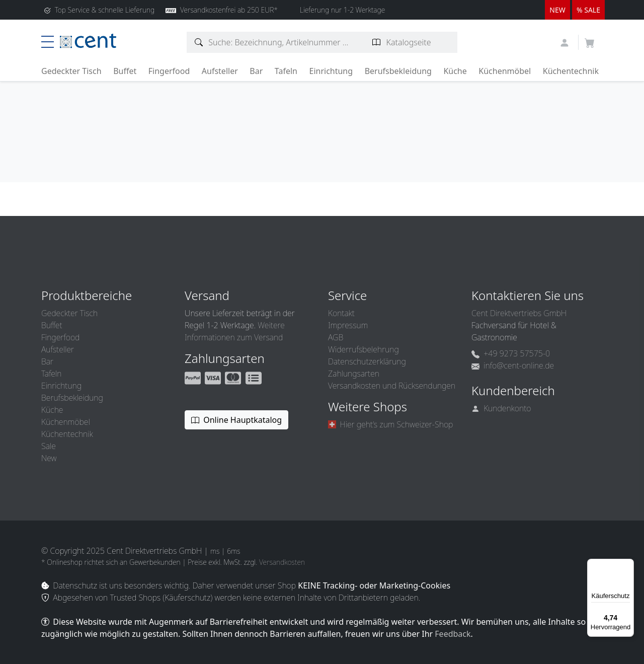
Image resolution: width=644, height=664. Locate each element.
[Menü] (628, 565)
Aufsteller (220, 71)
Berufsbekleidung (398, 71)
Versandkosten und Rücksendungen (392, 386)
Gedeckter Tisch (71, 71)
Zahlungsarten (354, 374)
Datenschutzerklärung (367, 361)
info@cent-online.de (513, 365)
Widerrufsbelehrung (364, 349)
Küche (455, 71)
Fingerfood (169, 71)
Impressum (348, 325)
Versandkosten (282, 562)
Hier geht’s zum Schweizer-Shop (390, 424)
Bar (256, 71)
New (49, 458)
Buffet (125, 71)
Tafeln (286, 71)
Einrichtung (331, 71)
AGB (336, 337)
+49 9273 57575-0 (511, 353)
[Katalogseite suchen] (377, 42)
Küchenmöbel (505, 71)
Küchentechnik (571, 71)
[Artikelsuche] (199, 42)
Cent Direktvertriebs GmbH (519, 313)
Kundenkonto (501, 408)
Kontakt (341, 313)
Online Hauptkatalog (236, 420)
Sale (49, 446)
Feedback (453, 634)
